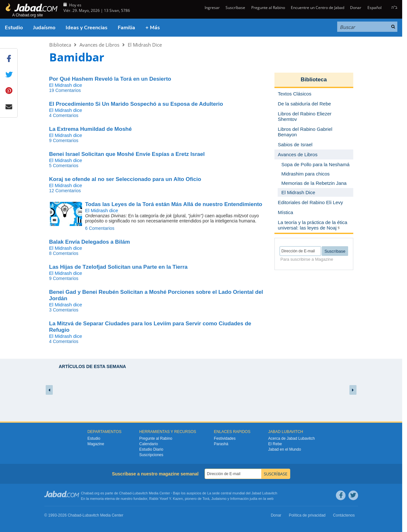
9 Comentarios (64, 140)
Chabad (125, 493)
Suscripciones (151, 455)
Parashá (221, 444)
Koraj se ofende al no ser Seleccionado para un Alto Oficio (125, 179)
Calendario (149, 444)
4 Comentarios (64, 115)
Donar (356, 8)
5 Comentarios (64, 166)
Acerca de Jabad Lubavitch (292, 438)
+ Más (153, 28)
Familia (126, 28)
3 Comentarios (64, 310)
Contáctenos (344, 515)
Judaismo (219, 499)
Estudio (14, 28)
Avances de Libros (99, 45)
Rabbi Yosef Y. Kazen (166, 499)
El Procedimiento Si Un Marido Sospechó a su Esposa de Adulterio (136, 104)
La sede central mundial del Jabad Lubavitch (242, 493)
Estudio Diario (151, 449)
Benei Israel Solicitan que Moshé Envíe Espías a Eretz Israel (127, 154)
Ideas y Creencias (87, 28)
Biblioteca (60, 45)
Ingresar (212, 8)
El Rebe (275, 444)
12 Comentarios (65, 191)
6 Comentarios (100, 228)
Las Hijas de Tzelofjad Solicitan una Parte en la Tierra (119, 267)
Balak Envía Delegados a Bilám (90, 242)
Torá (206, 499)
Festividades (225, 438)
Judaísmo (44, 28)
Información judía (244, 499)
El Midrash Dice (145, 45)
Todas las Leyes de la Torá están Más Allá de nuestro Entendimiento (174, 204)
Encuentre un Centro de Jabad (318, 8)
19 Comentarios (65, 90)
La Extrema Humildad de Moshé (91, 129)
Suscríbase (235, 8)
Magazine (96, 444)
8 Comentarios (64, 253)
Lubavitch (140, 493)
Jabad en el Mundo (285, 449)
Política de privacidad (307, 515)
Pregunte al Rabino (268, 8)
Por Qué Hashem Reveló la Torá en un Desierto (110, 79)
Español (375, 8)
